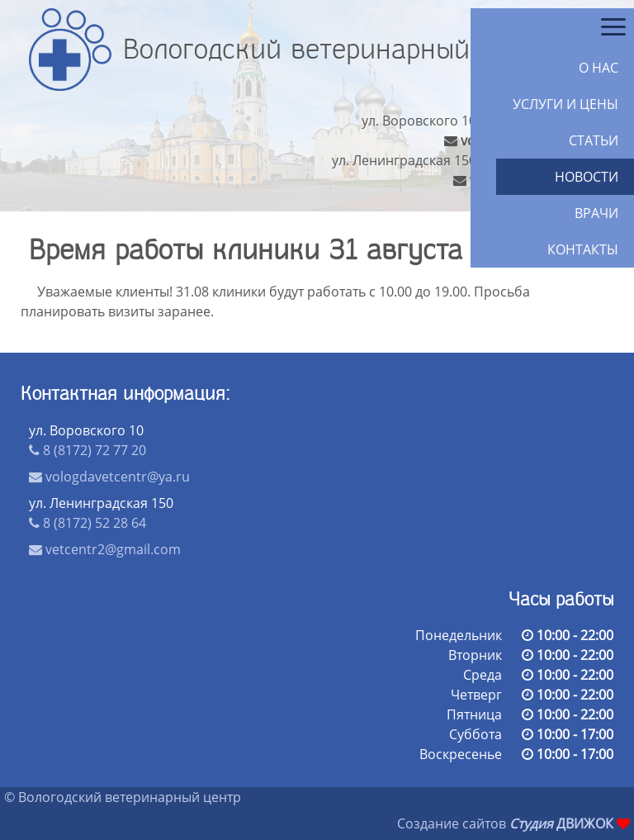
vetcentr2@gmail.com (105, 549)
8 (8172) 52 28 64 (88, 523)
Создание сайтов (452, 823)
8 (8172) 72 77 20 (88, 450)
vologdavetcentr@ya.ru (109, 477)
